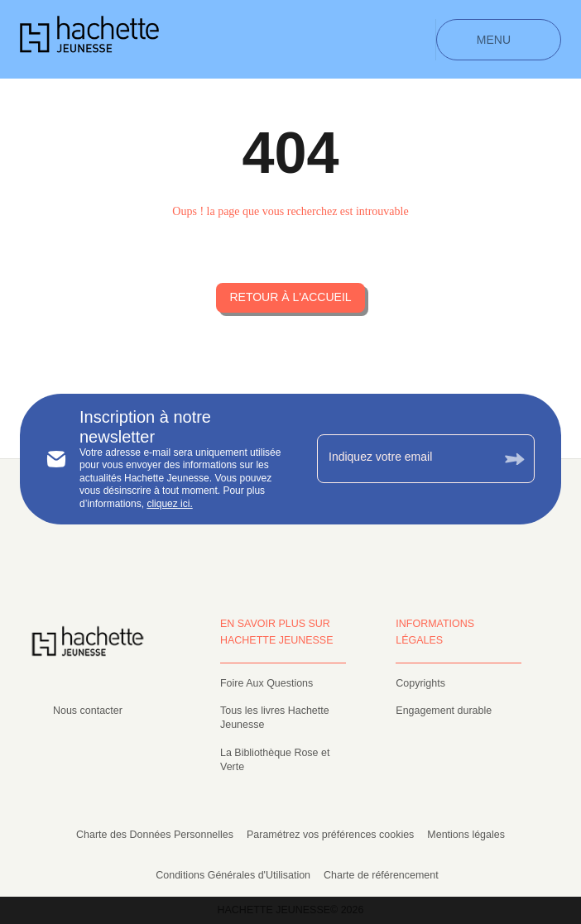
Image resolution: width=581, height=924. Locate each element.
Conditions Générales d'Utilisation (233, 875)
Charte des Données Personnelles (155, 835)
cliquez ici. (169, 504)
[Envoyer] (515, 459)
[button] (290, 298)
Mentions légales (466, 835)
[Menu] (499, 40)
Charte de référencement (381, 875)
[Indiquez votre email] (405, 458)
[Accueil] (89, 39)
